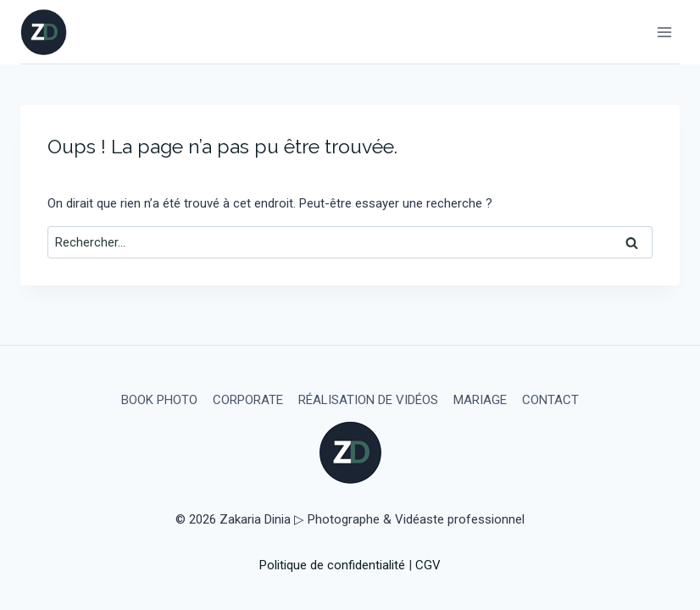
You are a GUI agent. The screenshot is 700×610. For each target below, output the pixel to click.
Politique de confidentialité (332, 565)
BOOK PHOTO (159, 400)
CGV (428, 565)
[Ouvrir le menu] (664, 32)
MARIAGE (480, 400)
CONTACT (550, 400)
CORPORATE (248, 400)
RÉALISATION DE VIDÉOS (368, 400)
